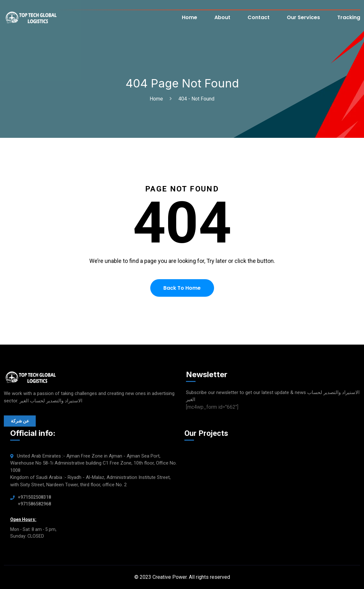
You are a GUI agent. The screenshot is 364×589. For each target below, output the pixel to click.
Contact (259, 17)
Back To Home (182, 288)
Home (189, 17)
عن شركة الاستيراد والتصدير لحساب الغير (20, 422)
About (222, 17)
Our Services (303, 17)
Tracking (349, 17)
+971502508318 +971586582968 (34, 500)
